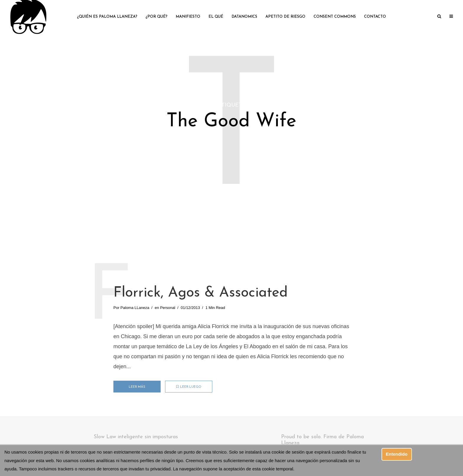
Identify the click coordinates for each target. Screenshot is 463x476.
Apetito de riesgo (285, 17)
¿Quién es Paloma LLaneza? (107, 17)
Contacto (375, 17)
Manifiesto (188, 17)
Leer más (137, 387)
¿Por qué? (156, 17)
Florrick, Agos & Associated (200, 293)
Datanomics (244, 17)
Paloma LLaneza (135, 308)
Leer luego (189, 387)
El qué (216, 17)
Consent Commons (335, 17)
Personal (168, 308)
